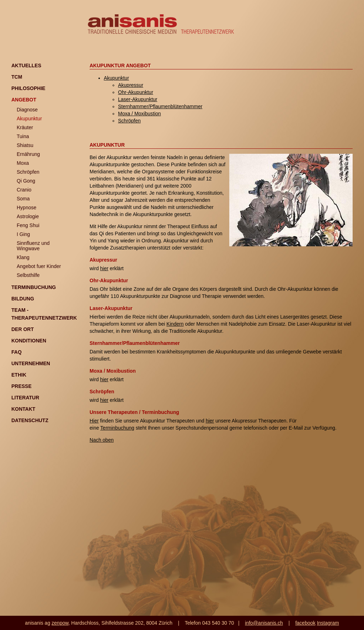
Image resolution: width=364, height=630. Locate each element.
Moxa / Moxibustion (140, 114)
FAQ (17, 352)
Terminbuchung (34, 287)
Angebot (24, 100)
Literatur (25, 398)
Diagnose (27, 110)
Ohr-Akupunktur (136, 92)
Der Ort (23, 329)
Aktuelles (26, 65)
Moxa (23, 163)
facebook (306, 623)
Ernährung (28, 154)
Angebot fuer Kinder (39, 266)
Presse (22, 386)
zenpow (60, 623)
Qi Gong (26, 181)
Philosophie (28, 88)
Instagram (328, 623)
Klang (23, 257)
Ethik (19, 375)
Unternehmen (31, 363)
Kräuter (25, 127)
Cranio (24, 190)
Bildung (23, 299)
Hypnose (26, 208)
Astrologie (28, 216)
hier (104, 268)
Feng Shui (28, 225)
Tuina (23, 136)
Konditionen (29, 341)
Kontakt (23, 409)
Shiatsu (25, 145)
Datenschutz (30, 420)
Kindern (175, 324)
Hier (94, 421)
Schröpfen (28, 172)
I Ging (23, 234)
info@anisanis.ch (264, 623)
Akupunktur (29, 119)
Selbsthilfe (28, 275)
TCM (17, 77)
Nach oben (102, 440)
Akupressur (131, 85)
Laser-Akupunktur (138, 99)
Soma (23, 199)
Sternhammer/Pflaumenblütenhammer (160, 106)
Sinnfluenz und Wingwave (33, 246)
